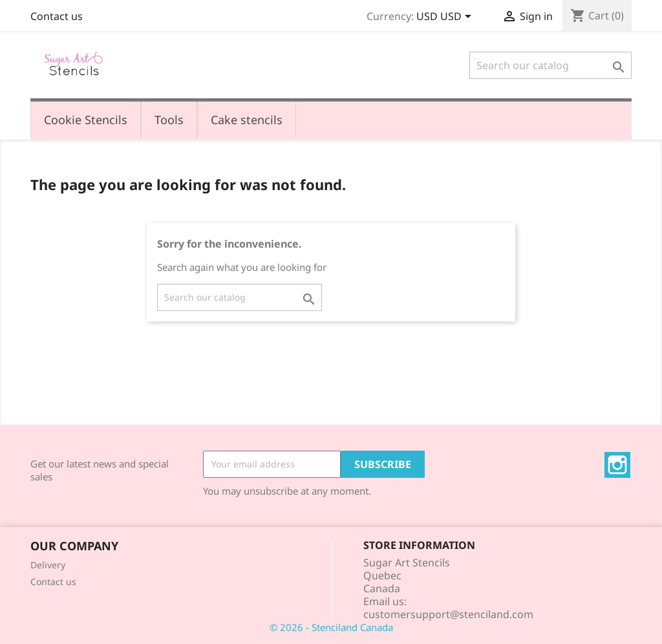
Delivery (48, 565)
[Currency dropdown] (446, 17)
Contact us (57, 16)
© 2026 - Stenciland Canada (331, 627)
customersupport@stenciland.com (448, 614)
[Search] (550, 65)
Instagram (617, 465)
